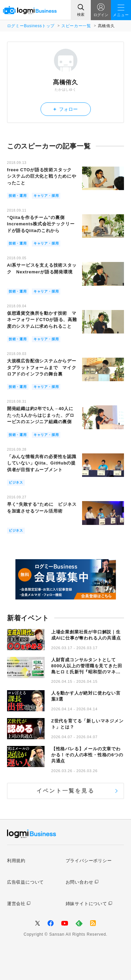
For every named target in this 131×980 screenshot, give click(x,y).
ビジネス (16, 482)
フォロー (65, 109)
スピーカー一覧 (76, 26)
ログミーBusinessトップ (31, 26)
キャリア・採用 (46, 196)
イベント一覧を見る (65, 791)
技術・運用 (18, 196)
